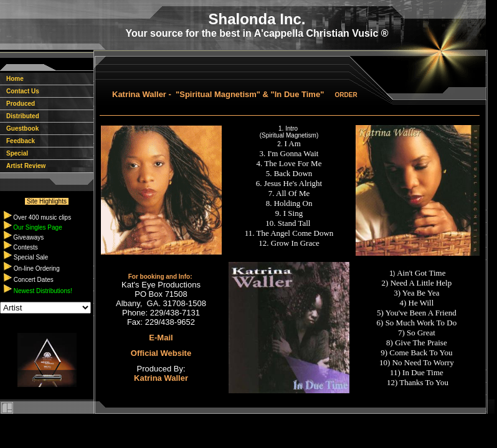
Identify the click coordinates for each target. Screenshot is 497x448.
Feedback (17, 141)
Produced (17, 104)
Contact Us (20, 91)
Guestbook (19, 128)
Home (12, 79)
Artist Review (23, 166)
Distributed (20, 116)
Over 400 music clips (42, 217)
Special (14, 153)
